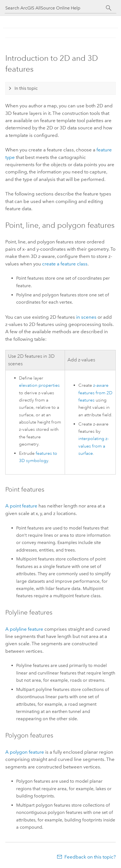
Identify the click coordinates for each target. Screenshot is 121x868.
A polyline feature (24, 629)
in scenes (86, 317)
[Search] (109, 8)
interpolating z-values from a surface (94, 446)
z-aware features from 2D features (95, 393)
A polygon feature (25, 752)
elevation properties (39, 385)
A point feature (21, 506)
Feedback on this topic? (90, 857)
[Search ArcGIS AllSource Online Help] (55, 8)
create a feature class (65, 264)
